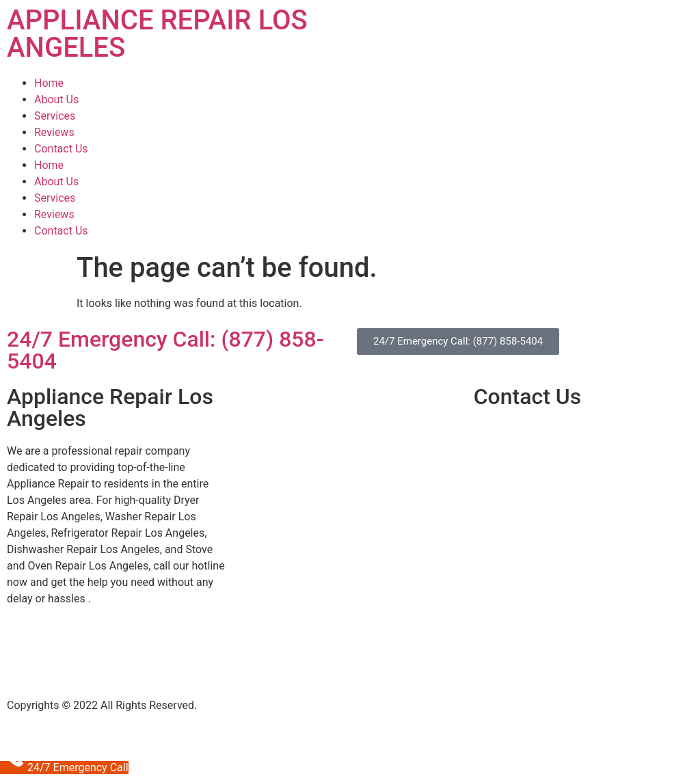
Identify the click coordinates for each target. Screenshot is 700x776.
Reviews (54, 132)
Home (49, 83)
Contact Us (61, 149)
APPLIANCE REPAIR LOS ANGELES (157, 34)
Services (55, 116)
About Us (56, 99)
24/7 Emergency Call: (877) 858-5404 (165, 350)
